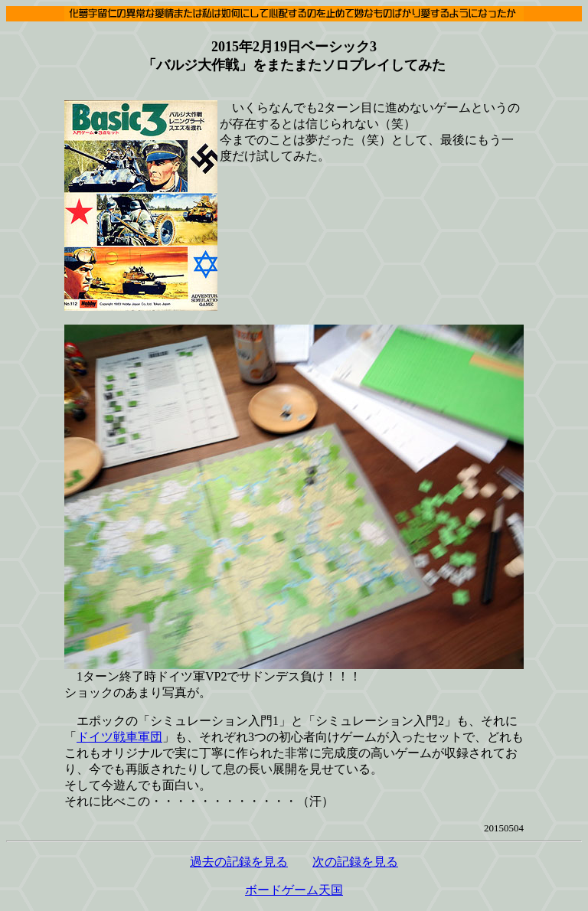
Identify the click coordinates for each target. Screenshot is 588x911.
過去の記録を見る (239, 862)
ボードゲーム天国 (294, 890)
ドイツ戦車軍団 (119, 737)
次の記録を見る (355, 862)
